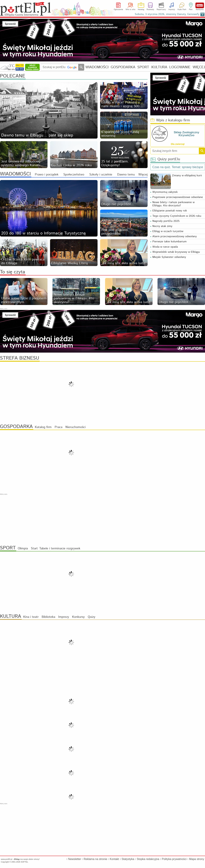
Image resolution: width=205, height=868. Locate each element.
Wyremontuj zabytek (165, 192)
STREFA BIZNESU (20, 358)
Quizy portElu (165, 159)
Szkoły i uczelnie (101, 175)
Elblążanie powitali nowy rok (170, 211)
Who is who (130, 10)
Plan (191, 10)
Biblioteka (48, 617)
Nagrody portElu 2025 (166, 221)
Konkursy (78, 617)
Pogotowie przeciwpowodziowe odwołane (178, 197)
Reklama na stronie (95, 859)
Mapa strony (197, 859)
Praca (59, 427)
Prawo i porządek (47, 175)
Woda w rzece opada (165, 247)
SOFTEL (25, 862)
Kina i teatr (31, 617)
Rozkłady (150, 10)
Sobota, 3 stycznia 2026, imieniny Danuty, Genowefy (167, 14)
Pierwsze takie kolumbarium (169, 242)
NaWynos (200, 5)
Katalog (141, 10)
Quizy (92, 617)
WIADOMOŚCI (97, 67)
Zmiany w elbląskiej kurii (187, 176)
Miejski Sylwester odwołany (169, 257)
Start (34, 549)
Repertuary (161, 10)
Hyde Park (182, 10)
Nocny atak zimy (162, 226)
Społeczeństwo (74, 175)
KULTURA (159, 67)
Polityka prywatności (174, 859)
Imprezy (172, 10)
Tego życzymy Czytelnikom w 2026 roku (177, 216)
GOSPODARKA (123, 67)
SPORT (143, 67)
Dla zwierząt (178, 144)
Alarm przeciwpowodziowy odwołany (175, 236)
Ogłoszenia (118, 10)
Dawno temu (126, 175)
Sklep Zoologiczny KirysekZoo (186, 134)
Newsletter (75, 859)
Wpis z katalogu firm (170, 120)
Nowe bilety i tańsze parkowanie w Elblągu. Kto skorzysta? (173, 204)
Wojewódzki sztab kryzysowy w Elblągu (176, 252)
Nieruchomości (76, 427)
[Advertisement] (102, 519)
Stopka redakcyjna (148, 859)
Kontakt (114, 859)
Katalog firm (43, 427)
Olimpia (23, 549)
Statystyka (128, 859)
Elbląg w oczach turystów (168, 231)
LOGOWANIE (180, 67)
